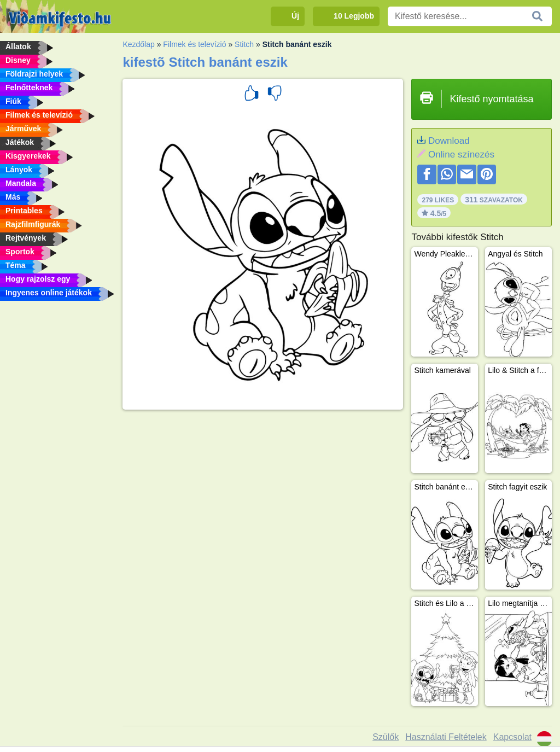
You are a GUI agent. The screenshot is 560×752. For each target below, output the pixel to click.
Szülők (386, 737)
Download (449, 141)
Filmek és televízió (194, 44)
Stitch (244, 44)
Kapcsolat (512, 737)
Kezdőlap (138, 44)
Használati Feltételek (446, 737)
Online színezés (461, 155)
